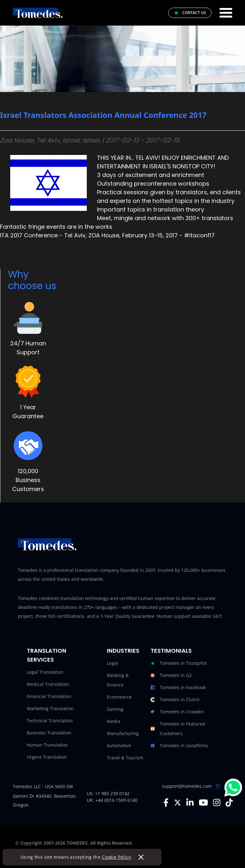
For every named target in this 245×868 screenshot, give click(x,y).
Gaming (115, 709)
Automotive (119, 745)
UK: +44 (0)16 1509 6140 (112, 800)
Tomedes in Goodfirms (179, 746)
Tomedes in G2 (171, 675)
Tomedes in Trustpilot (179, 663)
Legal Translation (45, 672)
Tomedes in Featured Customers (178, 729)
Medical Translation (48, 684)
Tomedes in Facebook (178, 687)
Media (114, 721)
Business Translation (49, 733)
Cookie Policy (117, 857)
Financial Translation (49, 696)
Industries (123, 651)
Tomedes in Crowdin (177, 712)
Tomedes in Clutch (175, 700)
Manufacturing (123, 733)
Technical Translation (50, 721)
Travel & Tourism (125, 758)
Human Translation (47, 745)
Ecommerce (119, 697)
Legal (112, 663)
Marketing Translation (50, 708)
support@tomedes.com (187, 786)
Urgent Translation (47, 757)
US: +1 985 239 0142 (108, 793)
